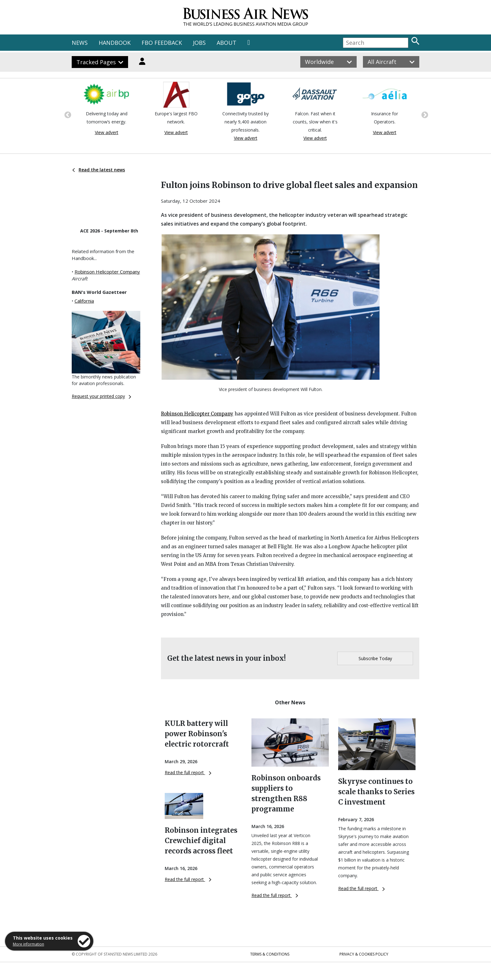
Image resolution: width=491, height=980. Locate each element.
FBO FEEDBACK (162, 43)
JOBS (199, 43)
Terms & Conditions (270, 954)
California (84, 301)
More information (28, 944)
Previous (67, 114)
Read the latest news (99, 170)
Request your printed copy (101, 396)
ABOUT (227, 43)
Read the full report (188, 772)
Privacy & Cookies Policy (364, 954)
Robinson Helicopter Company (107, 272)
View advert (107, 132)
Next (424, 114)
